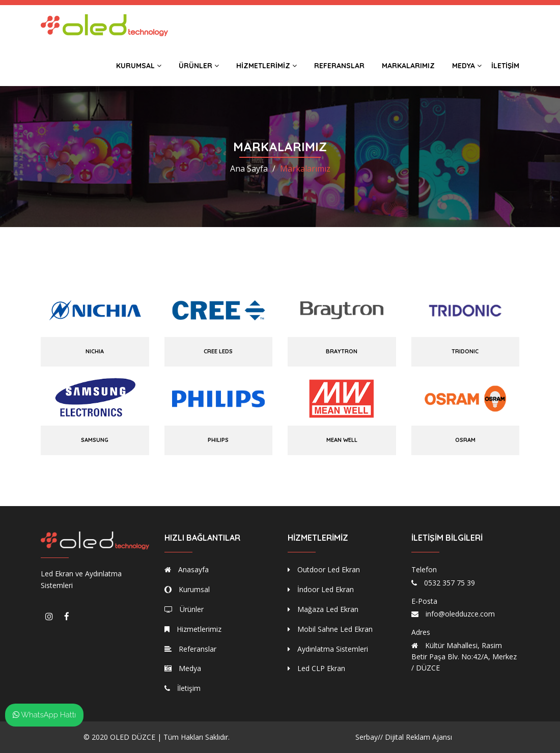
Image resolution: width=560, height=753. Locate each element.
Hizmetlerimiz (267, 66)
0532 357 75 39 (450, 583)
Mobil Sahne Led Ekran (330, 629)
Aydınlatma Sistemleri (328, 649)
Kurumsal (139, 66)
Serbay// (369, 737)
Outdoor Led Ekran (324, 569)
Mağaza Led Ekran (323, 609)
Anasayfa (187, 569)
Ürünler (199, 66)
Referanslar (339, 66)
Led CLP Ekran (316, 668)
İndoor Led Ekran (321, 589)
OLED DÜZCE (133, 737)
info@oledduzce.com (460, 614)
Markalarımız (408, 66)
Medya (467, 66)
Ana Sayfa (249, 169)
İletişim (505, 66)
